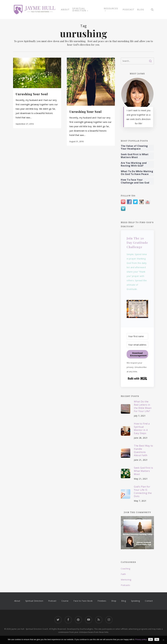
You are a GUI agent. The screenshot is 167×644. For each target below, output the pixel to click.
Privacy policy (141, 639)
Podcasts (125, 585)
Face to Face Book (83, 601)
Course (65, 601)
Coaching (125, 569)
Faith (123, 574)
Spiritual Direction (34, 601)
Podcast (52, 601)
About (17, 601)
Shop (114, 601)
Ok (151, 639)
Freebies (102, 601)
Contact (149, 601)
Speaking (135, 601)
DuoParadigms (86, 629)
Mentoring (126, 580)
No (157, 639)
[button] (137, 311)
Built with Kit (137, 378)
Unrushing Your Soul (32, 94)
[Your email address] (137, 345)
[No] (163, 640)
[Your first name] (137, 336)
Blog (124, 601)
